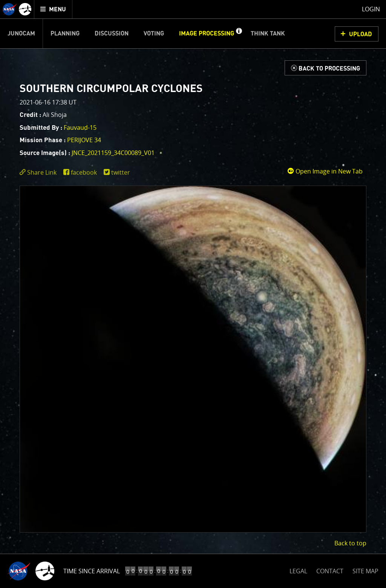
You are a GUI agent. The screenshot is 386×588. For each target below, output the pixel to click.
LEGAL (298, 570)
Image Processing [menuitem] (207, 34)
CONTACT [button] (330, 571)
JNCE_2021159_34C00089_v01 (113, 153)
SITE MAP (365, 571)
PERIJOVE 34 (84, 140)
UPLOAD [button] (361, 34)
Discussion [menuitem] (112, 34)
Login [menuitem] (371, 9)
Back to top (350, 543)
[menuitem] (53, 9)
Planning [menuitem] (65, 34)
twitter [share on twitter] (121, 172)
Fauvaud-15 (80, 127)
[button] (239, 34)
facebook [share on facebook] (84, 172)
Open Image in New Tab (325, 171)
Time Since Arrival (92, 571)
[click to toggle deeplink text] (40, 173)
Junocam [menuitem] (21, 34)
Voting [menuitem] (154, 34)
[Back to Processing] (325, 68)
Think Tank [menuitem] (268, 34)
